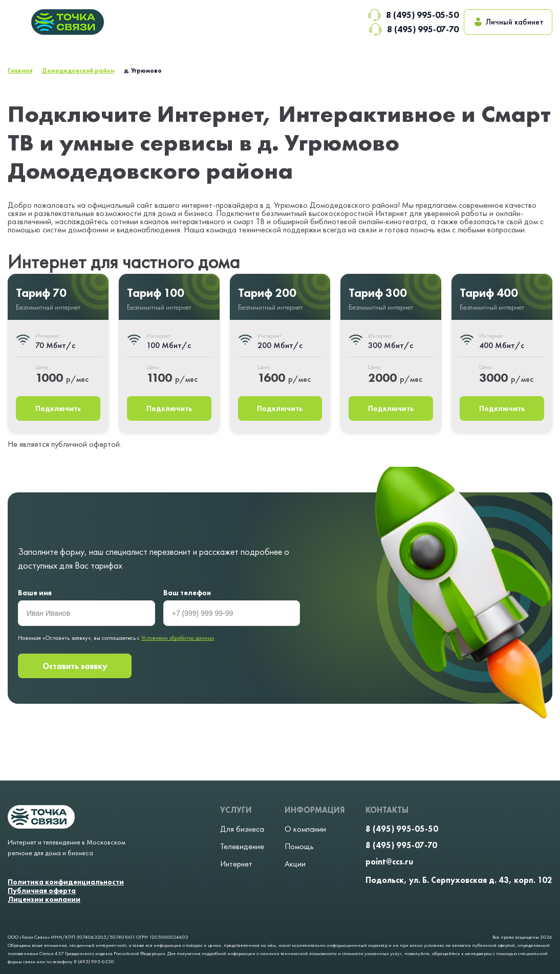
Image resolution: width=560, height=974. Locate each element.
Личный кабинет (508, 22)
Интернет (236, 864)
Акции (295, 864)
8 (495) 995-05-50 (413, 15)
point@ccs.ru (389, 862)
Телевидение (242, 847)
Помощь (299, 847)
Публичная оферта (42, 891)
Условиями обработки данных (178, 638)
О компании (305, 829)
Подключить (58, 408)
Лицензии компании (44, 900)
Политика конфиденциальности (66, 882)
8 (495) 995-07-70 (414, 29)
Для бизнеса (242, 829)
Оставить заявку (75, 666)
